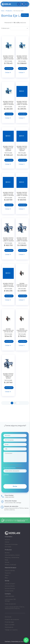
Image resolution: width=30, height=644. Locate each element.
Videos (7, 575)
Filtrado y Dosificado (10, 565)
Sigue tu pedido (10, 625)
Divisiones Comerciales (11, 544)
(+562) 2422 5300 (9, 596)
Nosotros (7, 540)
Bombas (7, 553)
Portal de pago (9, 622)
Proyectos (8, 573)
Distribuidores (9, 627)
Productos (9, 11)
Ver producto (9, 68)
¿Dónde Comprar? (10, 584)
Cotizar (7, 72)
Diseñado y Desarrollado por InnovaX (15, 642)
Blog (6, 578)
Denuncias (8, 617)
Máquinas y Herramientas (12, 557)
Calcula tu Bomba (10, 571)
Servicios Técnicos (10, 588)
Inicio (3, 11)
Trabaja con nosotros (11, 630)
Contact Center (9, 591)
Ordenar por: (5, 28)
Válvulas (7, 562)
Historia (7, 542)
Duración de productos (12, 619)
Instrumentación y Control (12, 555)
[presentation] (16, 485)
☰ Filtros (25, 15)
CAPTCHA (6, 480)
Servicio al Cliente (10, 586)
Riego (6, 560)
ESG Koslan (8, 547)
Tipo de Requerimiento (13, 474)
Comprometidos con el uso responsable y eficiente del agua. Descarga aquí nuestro (16, 520)
